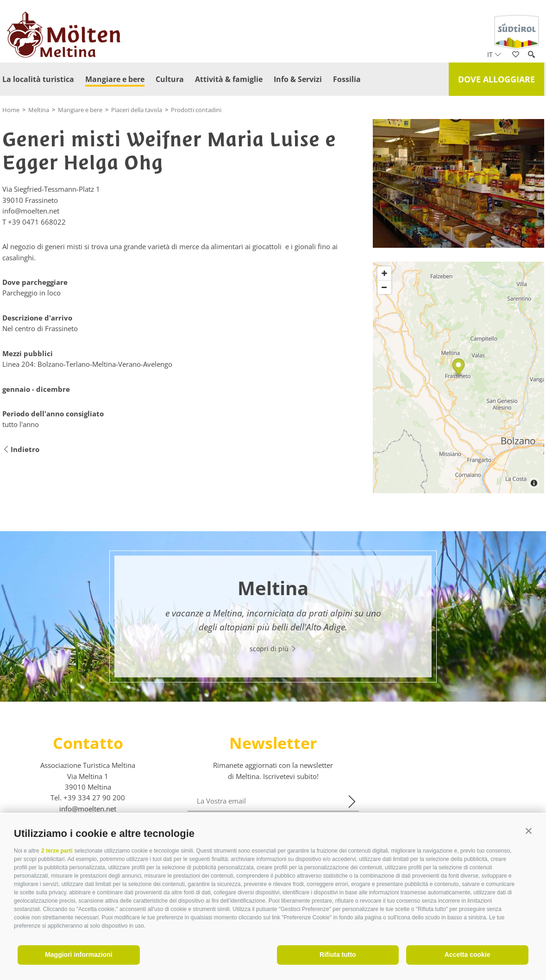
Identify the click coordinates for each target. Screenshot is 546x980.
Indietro (21, 449)
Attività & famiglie (229, 79)
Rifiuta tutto (338, 955)
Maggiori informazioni (78, 955)
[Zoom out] (384, 287)
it (494, 54)
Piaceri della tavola (137, 110)
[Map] (458, 377)
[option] (273, 616)
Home (11, 110)
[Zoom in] (384, 273)
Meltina (39, 110)
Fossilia (347, 79)
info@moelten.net (88, 809)
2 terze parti (57, 851)
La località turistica (38, 79)
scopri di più (273, 649)
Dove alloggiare (496, 79)
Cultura (170, 79)
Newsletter (273, 743)
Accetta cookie (468, 955)
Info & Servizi (298, 79)
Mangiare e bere (115, 79)
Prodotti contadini (196, 110)
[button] (529, 831)
